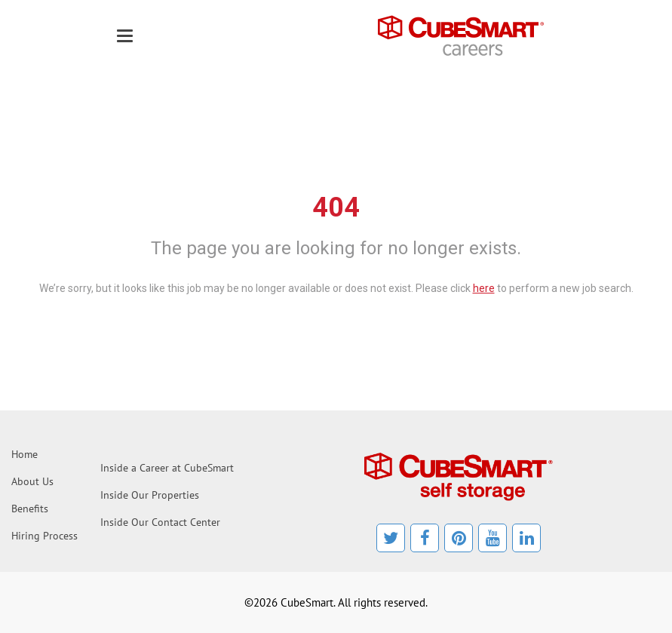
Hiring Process (44, 536)
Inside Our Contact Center (160, 522)
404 (336, 207)
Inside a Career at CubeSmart (167, 468)
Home (25, 454)
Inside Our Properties (150, 495)
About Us (32, 481)
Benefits (30, 509)
